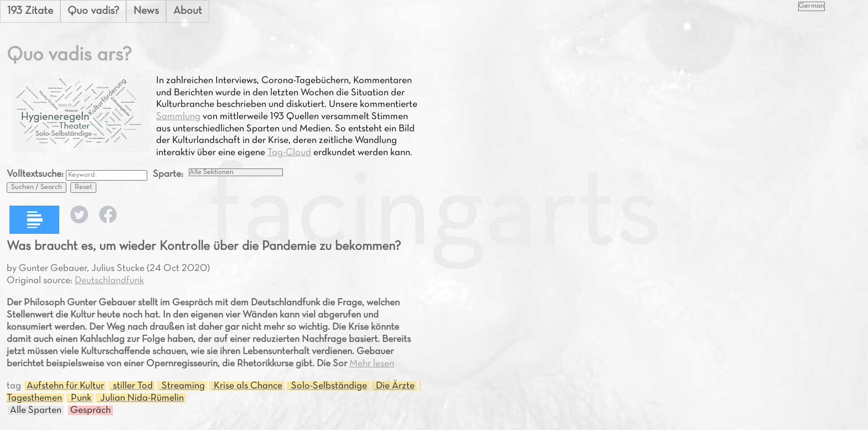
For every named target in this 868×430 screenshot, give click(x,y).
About (188, 11)
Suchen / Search (37, 187)
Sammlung (178, 117)
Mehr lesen (372, 364)
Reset (83, 187)
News (146, 11)
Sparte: (168, 174)
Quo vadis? (93, 11)
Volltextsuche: (36, 174)
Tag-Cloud (289, 153)
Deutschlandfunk (109, 281)
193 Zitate (30, 11)
